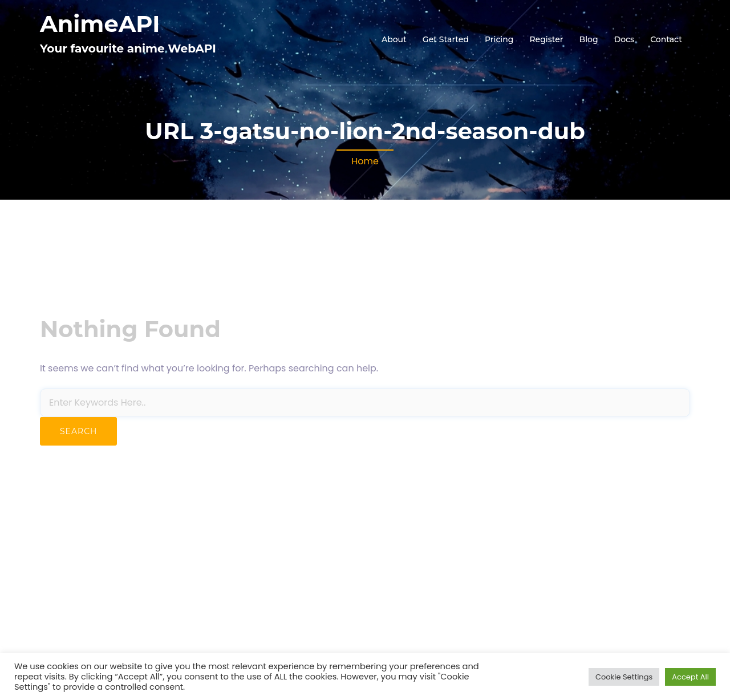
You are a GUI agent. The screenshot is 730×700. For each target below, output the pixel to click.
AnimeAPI (100, 24)
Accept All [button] (690, 677)
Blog (589, 39)
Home (365, 161)
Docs (624, 39)
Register (546, 39)
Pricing (499, 39)
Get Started (446, 39)
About (394, 39)
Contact (666, 39)
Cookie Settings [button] (624, 677)
